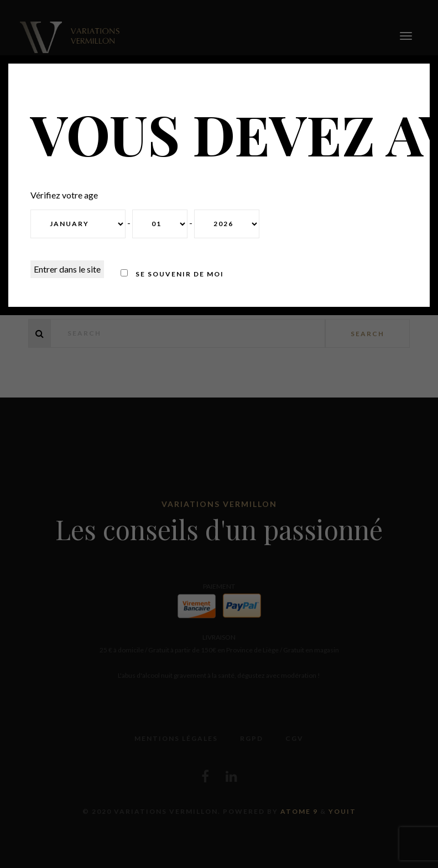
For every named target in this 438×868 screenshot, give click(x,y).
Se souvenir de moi (172, 274)
